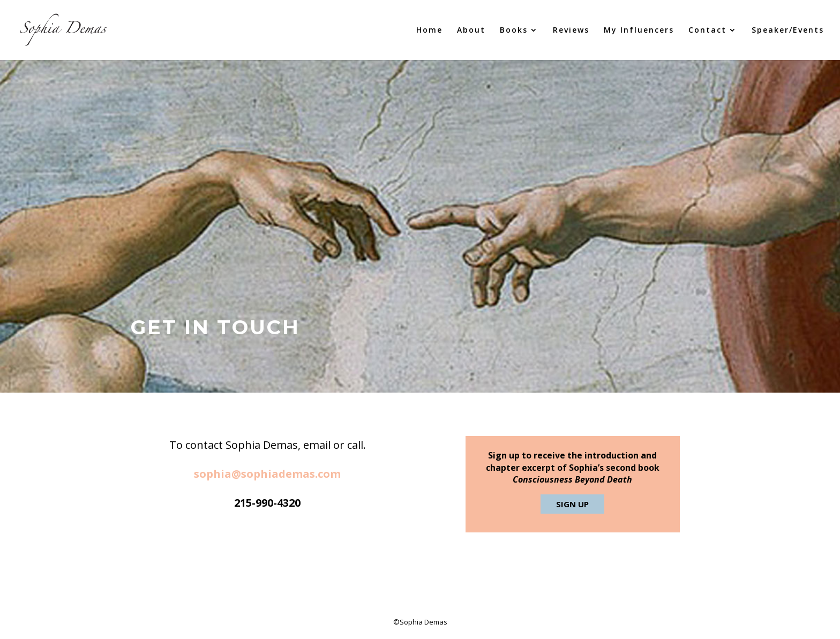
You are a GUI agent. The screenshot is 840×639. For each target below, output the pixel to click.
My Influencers (639, 31)
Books (514, 31)
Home (429, 31)
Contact (707, 31)
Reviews (571, 31)
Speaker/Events (788, 31)
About (471, 31)
